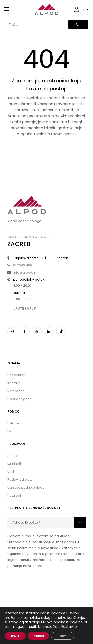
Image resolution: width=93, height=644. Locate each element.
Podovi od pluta (20, 480)
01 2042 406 (23, 265)
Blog (11, 431)
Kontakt (14, 383)
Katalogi (14, 495)
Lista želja (15, 423)
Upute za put (25, 308)
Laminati (14, 464)
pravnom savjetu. (59, 554)
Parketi (13, 456)
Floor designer (19, 399)
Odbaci (38, 636)
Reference (16, 391)
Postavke (69, 627)
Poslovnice (16, 375)
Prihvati (15, 636)
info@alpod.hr (25, 272)
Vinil (11, 472)
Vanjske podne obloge (26, 487)
